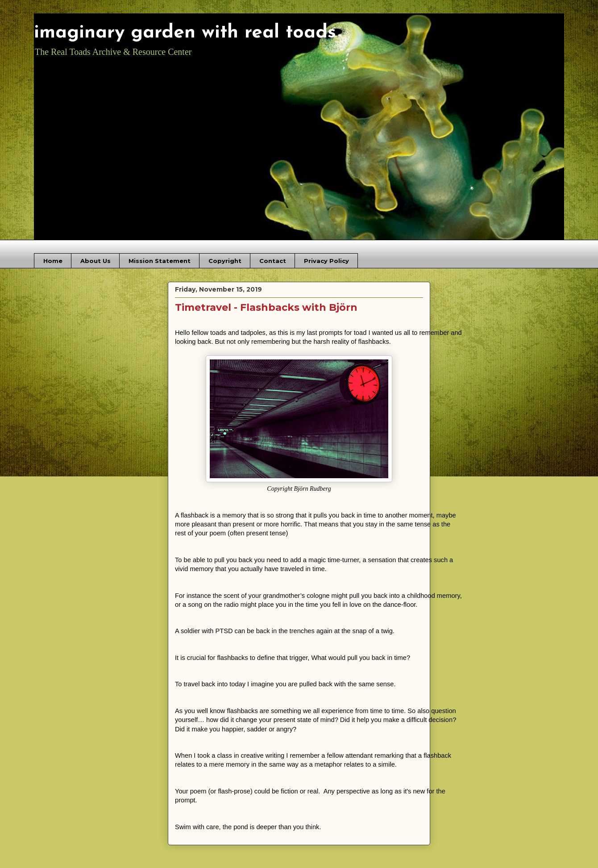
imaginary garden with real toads (185, 33)
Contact (273, 261)
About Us (96, 261)
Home (53, 261)
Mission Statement (160, 261)
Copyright (225, 261)
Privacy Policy (326, 261)
